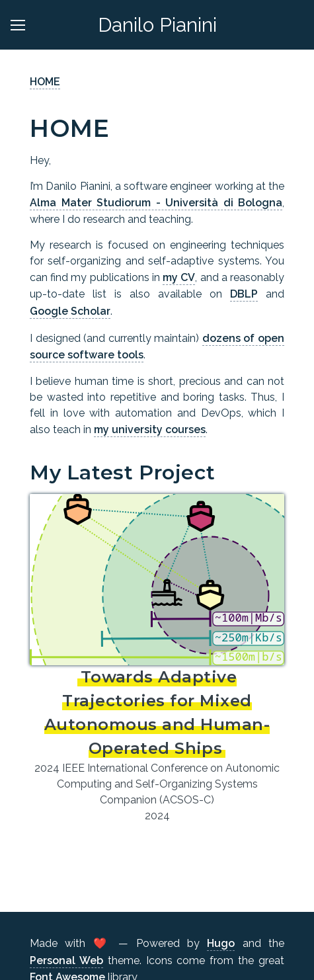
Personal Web (66, 960)
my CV (179, 277)
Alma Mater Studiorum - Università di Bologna (156, 203)
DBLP (244, 294)
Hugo (221, 943)
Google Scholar (70, 311)
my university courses (150, 429)
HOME (45, 82)
